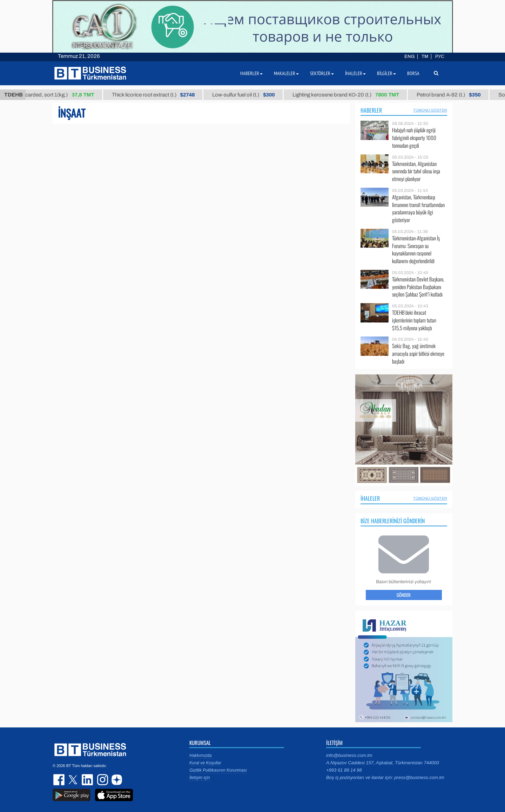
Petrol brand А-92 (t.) (453, 95)
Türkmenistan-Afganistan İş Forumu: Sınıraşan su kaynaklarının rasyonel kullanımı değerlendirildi (416, 249)
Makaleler (286, 73)
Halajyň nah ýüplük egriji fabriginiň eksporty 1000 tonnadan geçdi (414, 138)
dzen (116, 780)
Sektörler (322, 73)
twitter (74, 780)
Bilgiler (386, 73)
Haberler (371, 110)
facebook (60, 780)
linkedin (88, 780)
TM (425, 56)
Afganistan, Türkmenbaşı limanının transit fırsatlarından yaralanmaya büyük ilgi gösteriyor (418, 208)
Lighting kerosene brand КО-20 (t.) (350, 95)
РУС (440, 56)
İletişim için (200, 778)
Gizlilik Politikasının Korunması (218, 770)
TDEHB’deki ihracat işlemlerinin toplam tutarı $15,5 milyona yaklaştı (414, 320)
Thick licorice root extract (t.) (157, 95)
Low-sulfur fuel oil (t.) (248, 95)
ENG (409, 56)
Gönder (404, 595)
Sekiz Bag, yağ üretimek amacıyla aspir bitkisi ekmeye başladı (418, 354)
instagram (102, 780)
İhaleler (370, 498)
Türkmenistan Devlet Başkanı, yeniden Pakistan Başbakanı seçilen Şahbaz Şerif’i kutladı (418, 287)
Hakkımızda (200, 756)
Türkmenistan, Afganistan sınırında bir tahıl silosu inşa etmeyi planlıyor (416, 171)
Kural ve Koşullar (205, 763)
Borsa (413, 73)
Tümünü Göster (430, 110)
